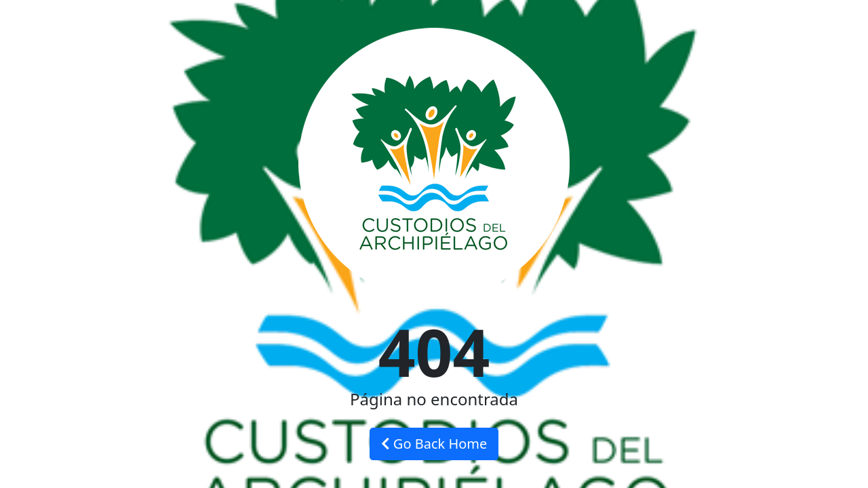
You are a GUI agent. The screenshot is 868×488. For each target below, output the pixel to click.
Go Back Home (434, 444)
